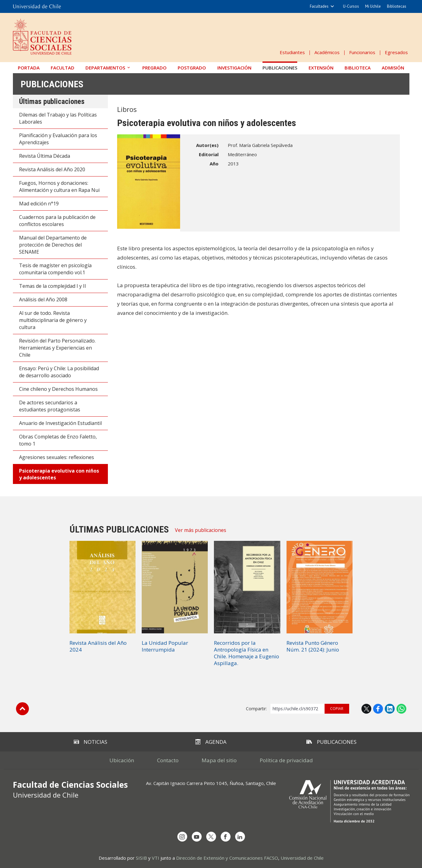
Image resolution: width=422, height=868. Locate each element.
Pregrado (154, 68)
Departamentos (105, 68)
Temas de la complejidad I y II (53, 286)
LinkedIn (390, 709)
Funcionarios (362, 52)
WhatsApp (401, 709)
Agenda (211, 742)
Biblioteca (358, 68)
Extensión (321, 68)
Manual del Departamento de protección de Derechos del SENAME (53, 245)
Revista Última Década (45, 156)
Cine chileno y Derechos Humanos (58, 389)
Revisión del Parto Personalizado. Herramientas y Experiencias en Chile (57, 348)
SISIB (141, 858)
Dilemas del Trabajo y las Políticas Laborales (58, 118)
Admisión (393, 68)
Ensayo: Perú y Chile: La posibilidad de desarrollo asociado (59, 372)
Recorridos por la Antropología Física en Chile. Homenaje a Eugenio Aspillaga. (246, 653)
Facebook (378, 709)
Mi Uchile (373, 6)
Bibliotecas (397, 6)
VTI (156, 858)
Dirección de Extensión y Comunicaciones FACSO (227, 858)
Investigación (234, 68)
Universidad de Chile (302, 858)
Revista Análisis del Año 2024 (98, 646)
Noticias (91, 742)
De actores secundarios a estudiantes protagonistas (50, 406)
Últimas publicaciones (52, 101)
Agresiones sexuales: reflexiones (57, 457)
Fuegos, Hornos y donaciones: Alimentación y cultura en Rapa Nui (59, 186)
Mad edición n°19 (39, 204)
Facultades (319, 6)
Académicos (327, 52)
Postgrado (192, 68)
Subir (22, 709)
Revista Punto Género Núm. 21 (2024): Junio (313, 646)
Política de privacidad (286, 760)
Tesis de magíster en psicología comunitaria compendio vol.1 (55, 269)
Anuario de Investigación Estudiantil (60, 423)
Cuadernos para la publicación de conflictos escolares (57, 221)
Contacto (168, 760)
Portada (29, 68)
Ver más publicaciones (201, 530)
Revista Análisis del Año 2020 (52, 169)
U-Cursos (351, 6)
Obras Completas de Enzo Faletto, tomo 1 (58, 440)
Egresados (396, 52)
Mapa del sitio (219, 760)
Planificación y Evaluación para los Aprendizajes (58, 139)
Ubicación (122, 760)
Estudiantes (292, 52)
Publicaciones (280, 68)
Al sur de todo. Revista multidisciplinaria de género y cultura (53, 320)
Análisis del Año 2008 (43, 299)
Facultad (63, 68)
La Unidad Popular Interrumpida (165, 646)
